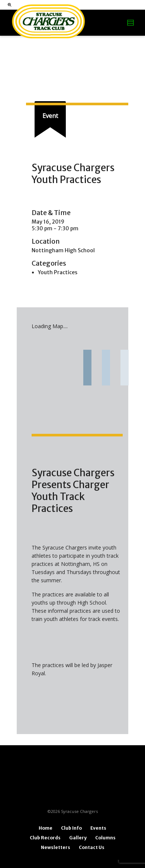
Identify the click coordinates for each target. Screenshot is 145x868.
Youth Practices (58, 272)
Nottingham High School (63, 250)
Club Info (71, 828)
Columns (105, 838)
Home (46, 828)
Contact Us (92, 847)
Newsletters (56, 847)
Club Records (45, 838)
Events (98, 828)
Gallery (78, 838)
